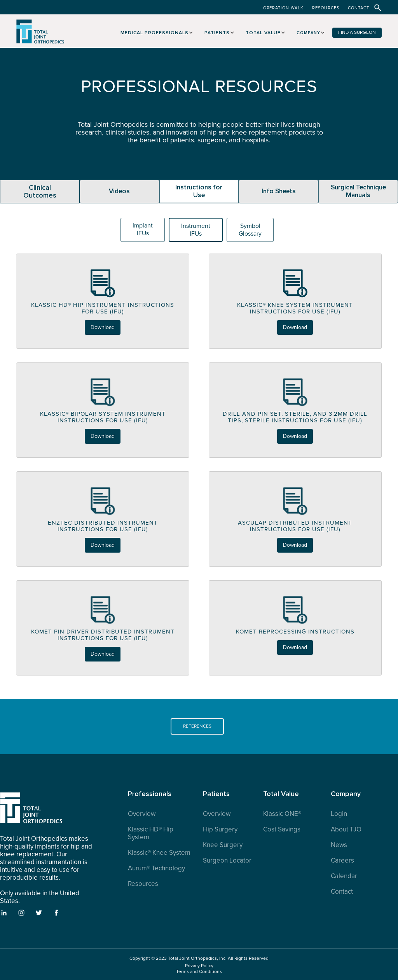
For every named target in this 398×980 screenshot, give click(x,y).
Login (339, 814)
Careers (342, 861)
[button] (155, 32)
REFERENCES (197, 726)
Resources (143, 884)
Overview (142, 814)
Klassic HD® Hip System (151, 833)
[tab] (40, 192)
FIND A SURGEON (357, 32)
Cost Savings (282, 829)
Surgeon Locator (227, 861)
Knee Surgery (223, 845)
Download (103, 327)
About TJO (346, 829)
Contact (342, 892)
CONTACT (359, 8)
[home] (41, 36)
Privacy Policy (199, 966)
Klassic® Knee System (159, 853)
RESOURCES (326, 8)
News (339, 845)
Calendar (344, 876)
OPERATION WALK (283, 8)
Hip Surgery (220, 829)
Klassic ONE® (282, 814)
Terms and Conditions (199, 972)
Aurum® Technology (156, 868)
